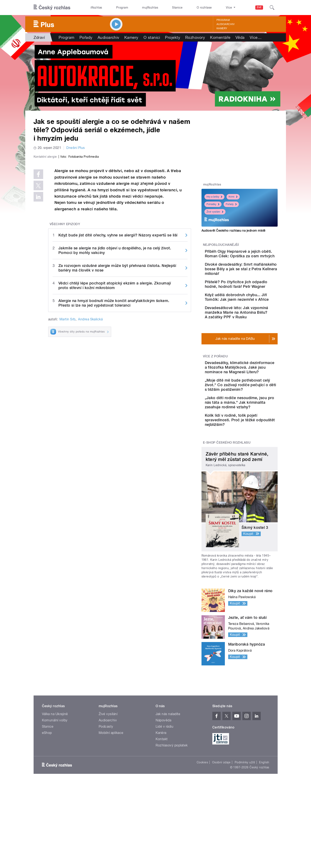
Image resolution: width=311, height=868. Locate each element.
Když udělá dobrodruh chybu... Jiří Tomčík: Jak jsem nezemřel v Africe (250, 316)
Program (122, 8)
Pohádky (213, 204)
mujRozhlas (150, 8)
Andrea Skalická (90, 408)
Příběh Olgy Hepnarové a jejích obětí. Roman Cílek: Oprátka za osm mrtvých (251, 256)
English (264, 822)
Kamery (222, 28)
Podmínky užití (245, 822)
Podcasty (106, 786)
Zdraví (39, 37)
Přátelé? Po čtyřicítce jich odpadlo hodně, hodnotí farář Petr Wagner (251, 297)
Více (256, 37)
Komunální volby (55, 780)
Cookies (202, 822)
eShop (47, 792)
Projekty (173, 37)
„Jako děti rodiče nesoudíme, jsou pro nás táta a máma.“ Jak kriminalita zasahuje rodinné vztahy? (250, 452)
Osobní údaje (221, 822)
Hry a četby (214, 197)
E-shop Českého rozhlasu (227, 502)
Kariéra (161, 792)
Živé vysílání (215, 212)
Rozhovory (195, 37)
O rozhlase (204, 8)
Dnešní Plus (76, 148)
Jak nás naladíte (168, 773)
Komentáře (220, 37)
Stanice (177, 8)
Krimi (233, 197)
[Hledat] (272, 8)
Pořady (86, 37)
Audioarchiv (225, 24)
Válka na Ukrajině (55, 773)
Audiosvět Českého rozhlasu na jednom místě (234, 231)
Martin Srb (67, 408)
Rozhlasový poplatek (172, 805)
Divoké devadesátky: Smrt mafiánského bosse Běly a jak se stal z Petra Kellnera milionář (252, 277)
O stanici (152, 37)
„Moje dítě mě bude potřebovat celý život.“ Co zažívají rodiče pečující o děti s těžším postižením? (252, 426)
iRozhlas (96, 8)
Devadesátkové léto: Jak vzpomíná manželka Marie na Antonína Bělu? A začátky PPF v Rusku (252, 337)
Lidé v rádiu (165, 786)
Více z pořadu (215, 383)
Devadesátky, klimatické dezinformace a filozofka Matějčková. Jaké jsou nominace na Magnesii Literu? (251, 399)
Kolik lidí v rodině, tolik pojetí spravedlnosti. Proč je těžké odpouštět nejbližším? (251, 477)
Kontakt (162, 798)
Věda (240, 37)
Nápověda (164, 780)
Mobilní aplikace (111, 792)
